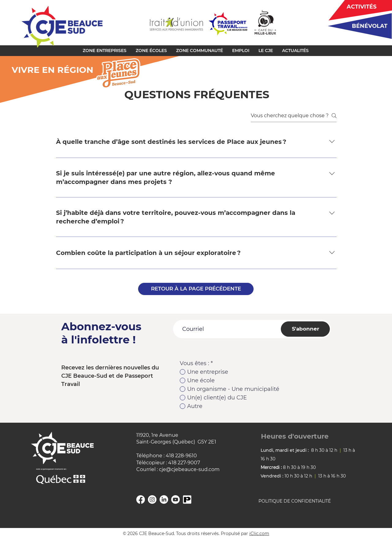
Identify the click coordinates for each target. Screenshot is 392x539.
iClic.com (259, 533)
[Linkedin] (164, 500)
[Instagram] (152, 500)
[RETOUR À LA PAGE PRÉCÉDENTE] (196, 289)
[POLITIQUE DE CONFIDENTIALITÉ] (302, 501)
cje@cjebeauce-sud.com (189, 469)
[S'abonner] (305, 329)
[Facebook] (141, 500)
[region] (358, 26)
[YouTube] (175, 500)
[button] (105, 51)
